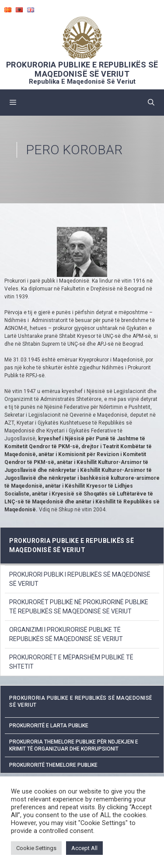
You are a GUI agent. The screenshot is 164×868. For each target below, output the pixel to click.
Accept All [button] (84, 848)
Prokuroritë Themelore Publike (53, 765)
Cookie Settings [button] (36, 848)
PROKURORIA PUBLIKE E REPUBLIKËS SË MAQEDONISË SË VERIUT (82, 69)
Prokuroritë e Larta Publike (49, 726)
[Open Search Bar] (151, 103)
